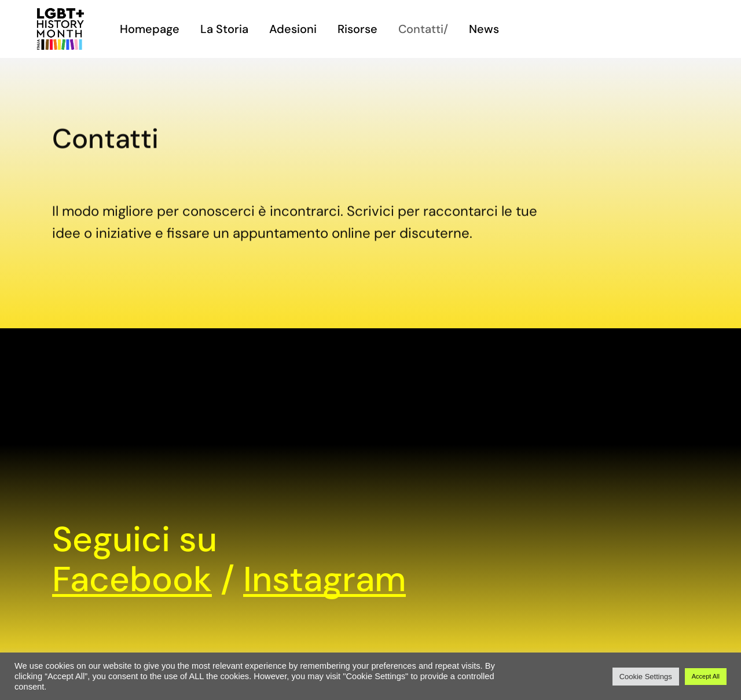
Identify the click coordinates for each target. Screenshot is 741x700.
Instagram (324, 579)
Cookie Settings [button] (646, 677)
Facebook (132, 579)
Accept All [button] (706, 676)
